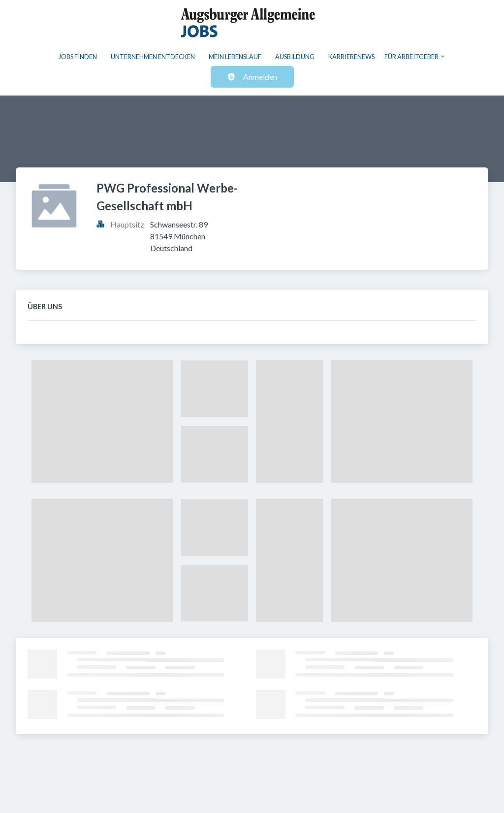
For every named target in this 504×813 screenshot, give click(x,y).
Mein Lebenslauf (235, 57)
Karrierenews (351, 57)
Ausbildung (295, 57)
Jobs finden (78, 57)
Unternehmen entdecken (153, 57)
